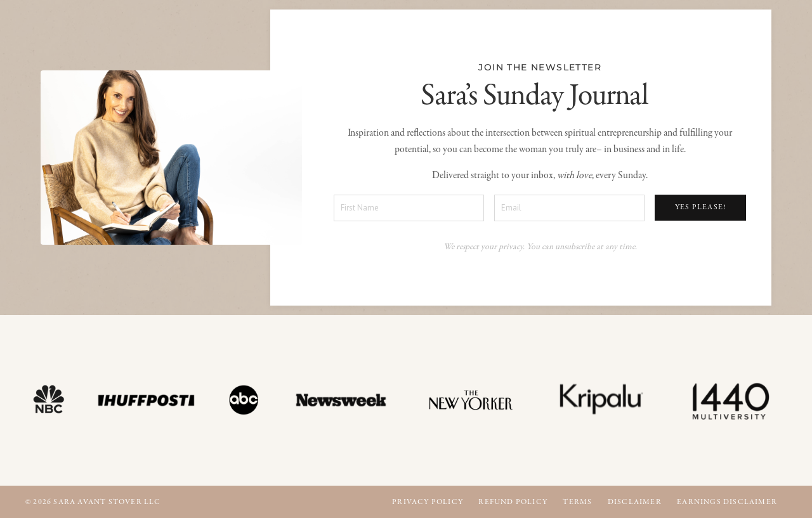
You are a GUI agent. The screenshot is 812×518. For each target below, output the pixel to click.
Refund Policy (513, 502)
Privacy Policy (428, 502)
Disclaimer (635, 502)
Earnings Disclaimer (727, 502)
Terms (577, 502)
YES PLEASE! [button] (700, 207)
